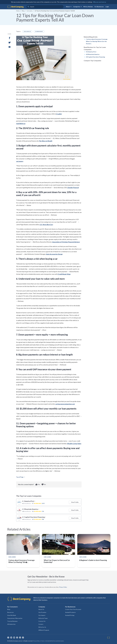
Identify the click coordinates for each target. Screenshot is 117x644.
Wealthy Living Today (74, 444)
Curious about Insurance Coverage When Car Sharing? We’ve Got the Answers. (97, 41)
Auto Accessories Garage (54, 254)
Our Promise (42, 612)
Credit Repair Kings (64, 274)
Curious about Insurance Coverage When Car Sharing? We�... (21, 561)
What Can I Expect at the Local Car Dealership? (57, 561)
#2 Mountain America (93, 54)
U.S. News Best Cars (46, 225)
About (69, 7)
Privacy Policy (63, 587)
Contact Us (42, 621)
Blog (9, 609)
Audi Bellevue (21, 124)
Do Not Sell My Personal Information (55, 641)
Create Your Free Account (73, 609)
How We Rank (12, 615)
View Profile (75, 502)
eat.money (20, 161)
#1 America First (91, 52)
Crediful (59, 114)
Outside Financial (73, 188)
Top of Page (21, 477)
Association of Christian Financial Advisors (66, 242)
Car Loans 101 (27, 31)
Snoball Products (70, 612)
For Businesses (99, 7)
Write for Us (42, 627)
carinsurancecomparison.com (65, 404)
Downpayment (39, 31)
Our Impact (42, 615)
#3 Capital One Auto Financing (96, 57)
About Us (41, 609)
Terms (43, 641)
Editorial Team (43, 618)
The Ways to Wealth (45, 141)
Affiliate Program (44, 630)
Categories (78, 7)
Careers (41, 624)
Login (107, 7)
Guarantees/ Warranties (15, 618)
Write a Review (88, 7)
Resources (10, 612)
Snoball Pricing (70, 615)
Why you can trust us (100, 2)
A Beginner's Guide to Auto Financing (93, 560)
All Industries (11, 624)
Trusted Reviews (12, 621)
